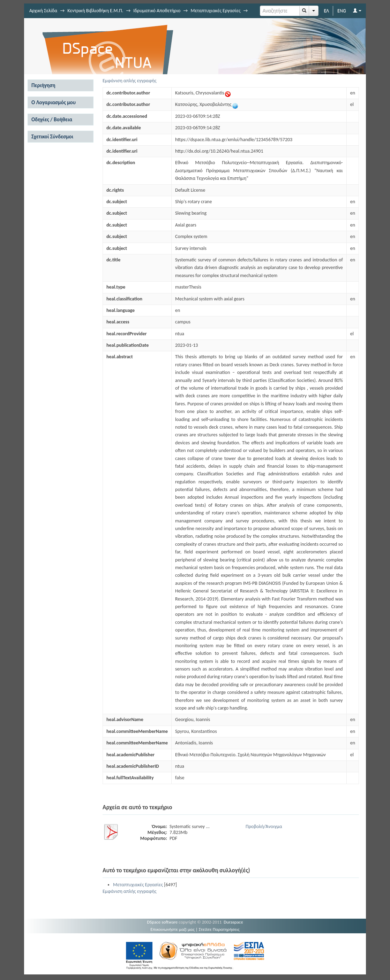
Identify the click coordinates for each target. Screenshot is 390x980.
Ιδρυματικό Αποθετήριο (157, 11)
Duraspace (233, 922)
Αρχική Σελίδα (43, 11)
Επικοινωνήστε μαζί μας (172, 929)
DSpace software (162, 922)
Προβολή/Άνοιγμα (264, 826)
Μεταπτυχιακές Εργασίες (215, 11)
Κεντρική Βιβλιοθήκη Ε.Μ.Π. (95, 11)
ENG (342, 11)
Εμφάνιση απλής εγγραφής (130, 81)
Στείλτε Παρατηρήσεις (219, 929)
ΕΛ (326, 11)
